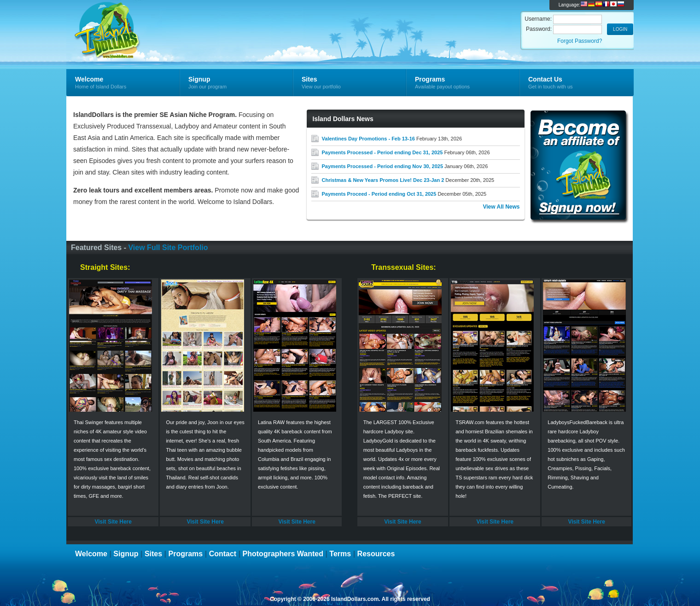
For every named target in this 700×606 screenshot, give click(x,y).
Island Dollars (176, 21)
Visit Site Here (113, 522)
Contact (223, 554)
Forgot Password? (580, 41)
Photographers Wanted (283, 554)
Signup (126, 554)
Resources (376, 554)
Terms (340, 554)
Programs (186, 554)
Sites (153, 554)
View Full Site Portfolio (168, 248)
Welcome (91, 554)
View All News (501, 207)
